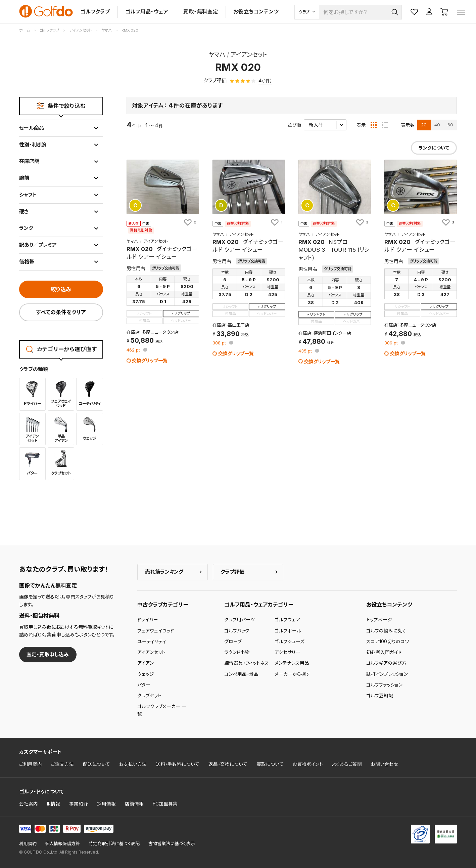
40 (437, 125)
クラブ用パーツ (240, 620)
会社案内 (29, 804)
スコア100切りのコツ (388, 642)
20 (424, 125)
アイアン (146, 663)
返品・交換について (228, 764)
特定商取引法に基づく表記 (114, 844)
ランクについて (434, 148)
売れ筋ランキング (164, 572)
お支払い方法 (133, 764)
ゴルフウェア (287, 620)
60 (450, 125)
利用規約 (28, 844)
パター (144, 685)
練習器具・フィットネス (247, 663)
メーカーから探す (292, 674)
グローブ (233, 642)
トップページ (379, 620)
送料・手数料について (178, 764)
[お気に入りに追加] (190, 222)
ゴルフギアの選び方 (386, 663)
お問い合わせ (385, 764)
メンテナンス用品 (292, 663)
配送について (97, 764)
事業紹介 (79, 804)
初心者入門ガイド (384, 652)
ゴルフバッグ (237, 631)
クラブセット (149, 696)
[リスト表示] (385, 125)
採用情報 (106, 804)
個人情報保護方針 (62, 844)
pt (134, 350)
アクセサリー (288, 652)
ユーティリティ (152, 642)
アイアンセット (151, 652)
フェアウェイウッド (156, 631)
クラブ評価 (232, 572)
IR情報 (54, 804)
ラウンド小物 (237, 652)
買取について (270, 764)
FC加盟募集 (165, 804)
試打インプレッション (387, 674)
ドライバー (148, 620)
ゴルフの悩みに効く (386, 631)
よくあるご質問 (347, 764)
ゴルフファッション (384, 685)
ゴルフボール (288, 631)
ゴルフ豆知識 (380, 696)
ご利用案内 (31, 764)
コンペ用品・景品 (241, 674)
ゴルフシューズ (290, 642)
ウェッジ (146, 674)
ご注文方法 (62, 764)
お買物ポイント (308, 764)
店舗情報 (134, 804)
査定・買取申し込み (48, 654)
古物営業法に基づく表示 (172, 844)
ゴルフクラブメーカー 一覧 (162, 710)
